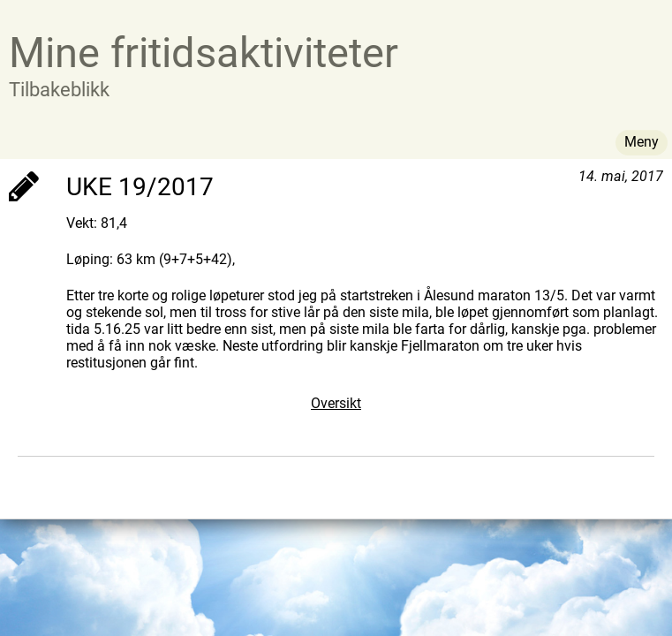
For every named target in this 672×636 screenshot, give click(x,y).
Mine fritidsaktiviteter (204, 53)
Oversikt (336, 403)
